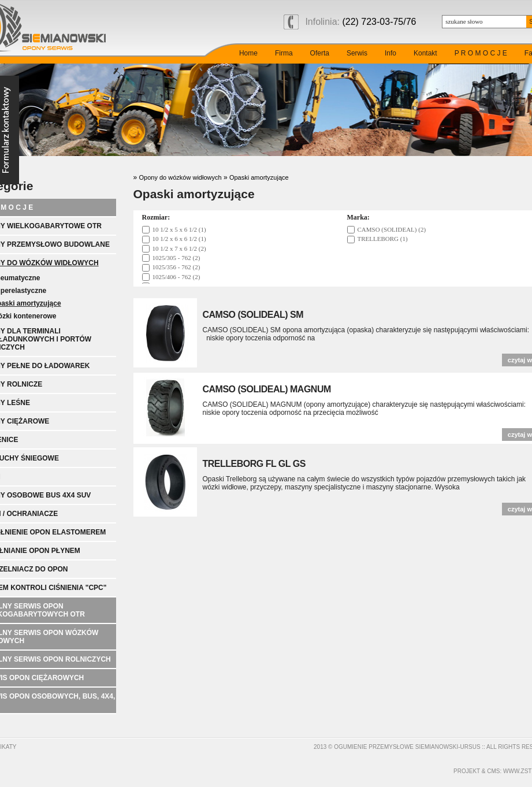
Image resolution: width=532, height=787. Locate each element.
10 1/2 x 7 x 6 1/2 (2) (179, 248)
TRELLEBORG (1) (383, 239)
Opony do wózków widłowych (181, 177)
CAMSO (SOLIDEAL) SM (253, 315)
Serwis (357, 53)
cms (493, 771)
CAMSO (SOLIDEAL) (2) (392, 229)
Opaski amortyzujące (259, 177)
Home (248, 53)
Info (390, 53)
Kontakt (425, 53)
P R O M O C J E (481, 53)
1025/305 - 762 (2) (176, 258)
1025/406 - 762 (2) (176, 277)
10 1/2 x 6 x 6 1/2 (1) (179, 239)
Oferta (320, 53)
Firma (284, 53)
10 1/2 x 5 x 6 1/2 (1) (179, 229)
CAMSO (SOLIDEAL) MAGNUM (267, 389)
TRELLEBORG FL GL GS (254, 464)
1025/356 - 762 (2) (176, 267)
